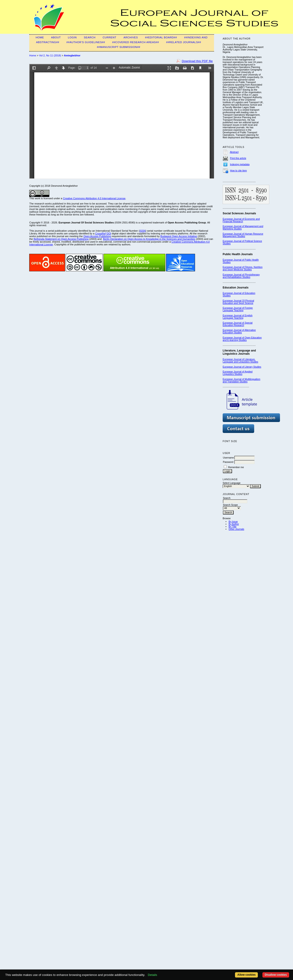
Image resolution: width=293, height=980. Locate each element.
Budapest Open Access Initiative (179, 236)
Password (228, 462)
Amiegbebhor (72, 55)
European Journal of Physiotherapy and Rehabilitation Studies (241, 276)
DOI (109, 233)
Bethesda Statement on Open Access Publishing (61, 239)
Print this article (238, 158)
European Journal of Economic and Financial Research (241, 220)
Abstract (234, 152)
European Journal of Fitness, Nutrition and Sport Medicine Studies (243, 268)
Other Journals (236, 529)
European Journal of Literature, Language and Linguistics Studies (240, 361)
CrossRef (101, 233)
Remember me (236, 467)
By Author (234, 524)
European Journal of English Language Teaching (238, 317)
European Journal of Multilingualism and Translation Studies (242, 380)
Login (72, 37)
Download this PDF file (197, 61)
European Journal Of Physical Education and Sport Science (238, 302)
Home (40, 37)
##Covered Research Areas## (136, 42)
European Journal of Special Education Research (238, 324)
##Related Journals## (183, 42)
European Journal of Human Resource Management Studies (243, 235)
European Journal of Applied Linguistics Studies (238, 373)
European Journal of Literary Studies (242, 367)
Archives (131, 37)
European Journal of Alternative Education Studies (239, 331)
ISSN (143, 231)
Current (109, 37)
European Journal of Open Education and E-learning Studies (242, 339)
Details (152, 975)
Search (90, 37)
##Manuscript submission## (119, 47)
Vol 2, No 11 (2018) (50, 55)
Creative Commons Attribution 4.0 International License (94, 198)
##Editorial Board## (161, 37)
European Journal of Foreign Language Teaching (238, 309)
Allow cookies (246, 975)
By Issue (233, 522)
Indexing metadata (240, 164)
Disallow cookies (276, 975)
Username (228, 458)
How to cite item (238, 171)
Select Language (232, 483)
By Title (232, 527)
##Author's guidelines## (86, 42)
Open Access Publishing (97, 236)
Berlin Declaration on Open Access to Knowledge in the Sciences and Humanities (149, 239)
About (56, 37)
